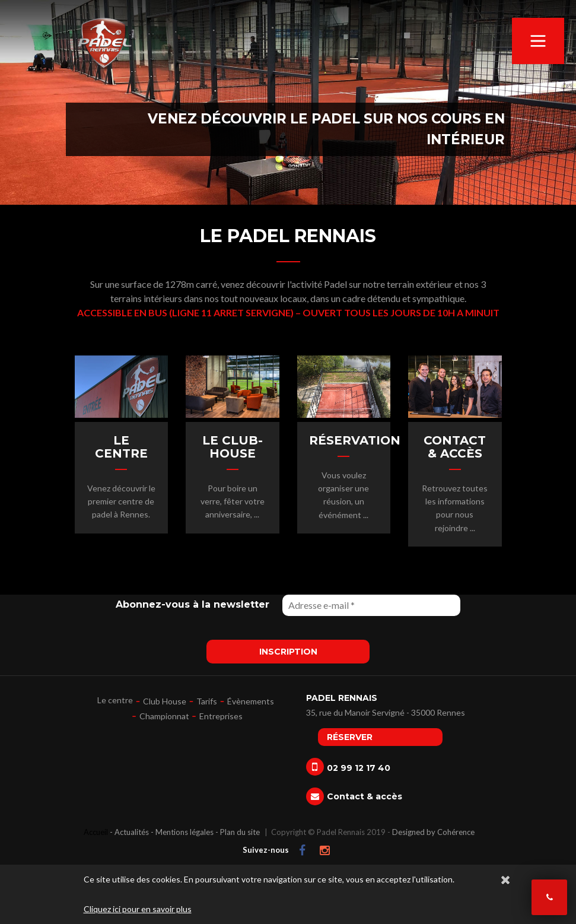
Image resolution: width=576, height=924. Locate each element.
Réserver (350, 737)
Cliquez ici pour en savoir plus (138, 909)
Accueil (96, 832)
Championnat (164, 716)
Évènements (251, 701)
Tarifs (207, 701)
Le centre (115, 700)
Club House (165, 701)
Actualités (132, 832)
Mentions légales (184, 832)
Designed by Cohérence (433, 832)
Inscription (288, 652)
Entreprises (221, 716)
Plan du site (240, 832)
